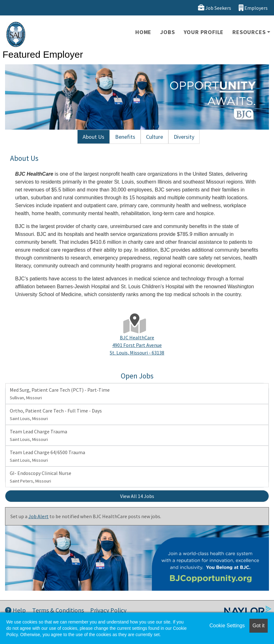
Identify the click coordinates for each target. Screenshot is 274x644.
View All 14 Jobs (137, 496)
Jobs (167, 32)
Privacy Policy (108, 610)
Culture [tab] (154, 137)
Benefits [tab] (125, 137)
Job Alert (38, 516)
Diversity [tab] (184, 137)
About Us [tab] (93, 137)
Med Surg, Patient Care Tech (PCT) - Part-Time (60, 394)
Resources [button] (249, 32)
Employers (253, 8)
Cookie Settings (227, 626)
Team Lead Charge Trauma (38, 435)
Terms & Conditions (58, 610)
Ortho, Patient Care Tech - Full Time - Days (56, 414)
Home (143, 32)
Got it (259, 626)
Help (15, 610)
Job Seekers (215, 8)
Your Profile (204, 32)
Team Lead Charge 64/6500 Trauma (47, 456)
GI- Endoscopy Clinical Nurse (41, 477)
